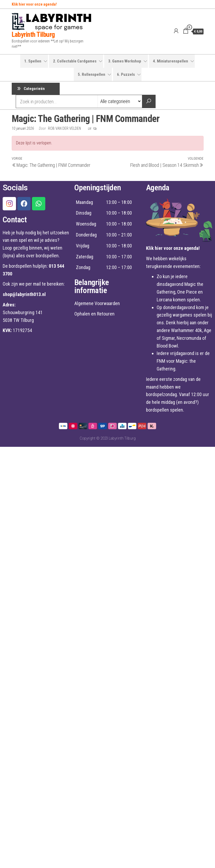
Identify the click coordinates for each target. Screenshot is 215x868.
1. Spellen (33, 61)
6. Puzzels (126, 74)
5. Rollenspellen (92, 74)
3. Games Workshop (125, 61)
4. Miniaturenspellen (171, 61)
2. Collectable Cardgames (75, 61)
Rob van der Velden (65, 129)
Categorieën (34, 89)
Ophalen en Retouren (94, 315)
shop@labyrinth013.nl (24, 296)
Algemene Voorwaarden (97, 305)
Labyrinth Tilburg (33, 34)
